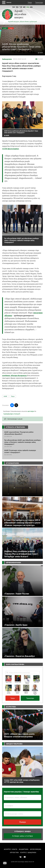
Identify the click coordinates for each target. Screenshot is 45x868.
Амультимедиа (36, 849)
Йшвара (23, 822)
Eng (17, 7)
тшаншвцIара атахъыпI (12, 414)
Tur (21, 7)
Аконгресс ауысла (11, 849)
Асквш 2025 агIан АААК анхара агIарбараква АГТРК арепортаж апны (22, 781)
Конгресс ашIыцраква (28, 852)
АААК (5, 28)
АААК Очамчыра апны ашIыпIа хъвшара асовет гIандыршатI (20, 452)
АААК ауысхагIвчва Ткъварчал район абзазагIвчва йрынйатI (19, 433)
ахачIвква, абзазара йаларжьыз (15, 376)
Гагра (11, 28)
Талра (30, 2)
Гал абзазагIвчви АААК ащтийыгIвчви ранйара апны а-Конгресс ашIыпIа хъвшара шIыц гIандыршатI (22, 442)
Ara (31, 7)
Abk (24, 7)
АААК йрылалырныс (11, 149)
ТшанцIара (39, 2)
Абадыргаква (24, 849)
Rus (14, 7)
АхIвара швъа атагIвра (22, 836)
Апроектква (14, 852)
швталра (31, 412)
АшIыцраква (7, 59)
